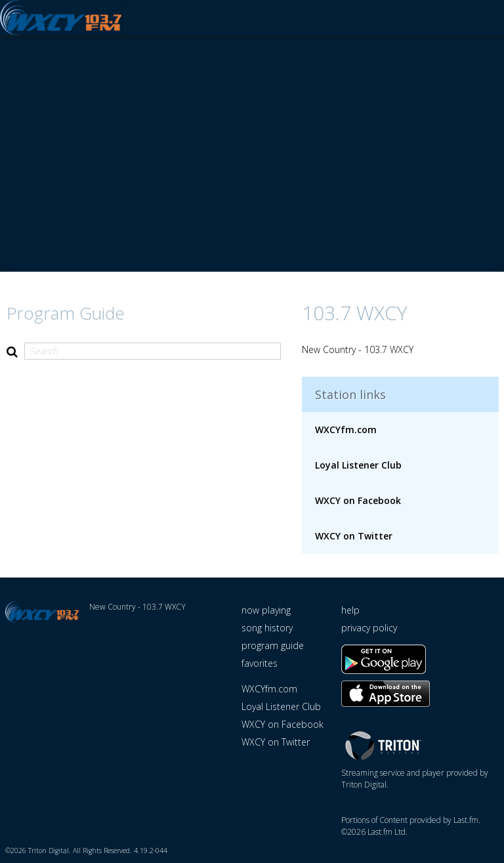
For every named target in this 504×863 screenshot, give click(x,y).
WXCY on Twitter (354, 537)
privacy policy (369, 628)
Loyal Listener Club (358, 466)
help (350, 611)
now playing (266, 611)
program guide (273, 646)
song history (267, 628)
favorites (260, 664)
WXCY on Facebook (358, 501)
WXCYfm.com (346, 430)
